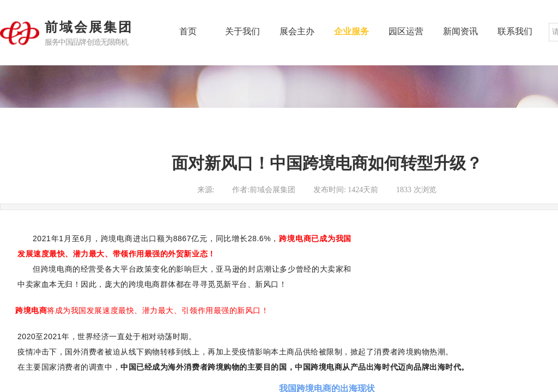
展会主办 (297, 31)
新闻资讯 (460, 31)
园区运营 (406, 31)
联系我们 (515, 31)
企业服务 (351, 31)
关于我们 (242, 31)
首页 (188, 31)
